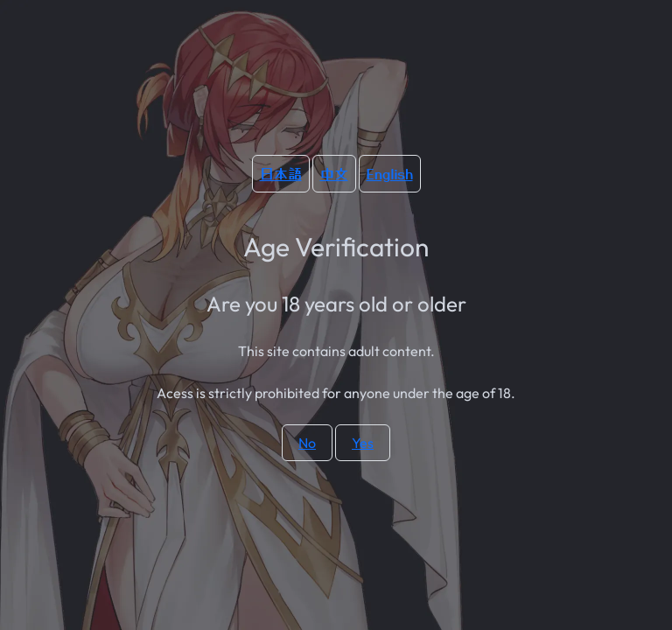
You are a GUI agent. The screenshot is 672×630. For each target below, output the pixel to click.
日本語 (281, 173)
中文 (334, 173)
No (307, 443)
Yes (363, 443)
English (390, 173)
